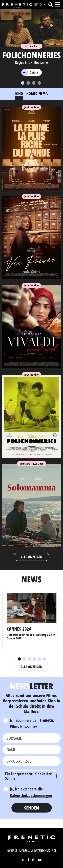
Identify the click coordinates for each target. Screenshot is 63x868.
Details (30, 72)
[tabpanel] (32, 332)
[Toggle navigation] (58, 4)
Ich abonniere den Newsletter (32, 723)
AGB (54, 851)
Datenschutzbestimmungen (31, 795)
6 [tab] (44, 659)
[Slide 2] (28, 83)
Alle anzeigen (32, 557)
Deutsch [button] (38, 5)
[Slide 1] (23, 83)
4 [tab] (34, 659)
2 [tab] (24, 659)
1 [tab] (19, 659)
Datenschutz (42, 851)
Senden (32, 808)
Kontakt (12, 851)
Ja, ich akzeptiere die (31, 792)
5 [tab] (39, 659)
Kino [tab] (19, 93)
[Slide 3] (34, 83)
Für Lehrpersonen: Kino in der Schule (28, 776)
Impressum (26, 851)
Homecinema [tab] (37, 93)
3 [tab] (29, 659)
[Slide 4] (39, 83)
